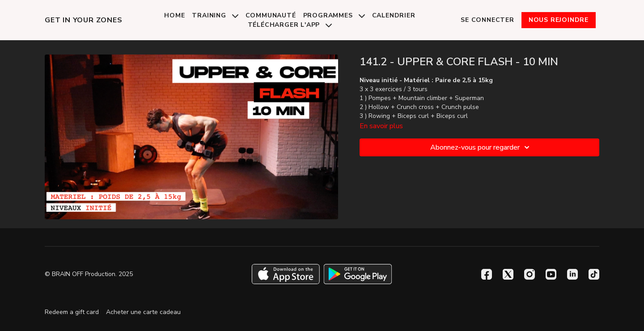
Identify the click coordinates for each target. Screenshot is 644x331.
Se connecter (487, 20)
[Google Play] (358, 274)
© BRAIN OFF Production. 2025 (89, 274)
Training (215, 15)
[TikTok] (594, 274)
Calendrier (394, 15)
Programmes (334, 15)
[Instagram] (530, 274)
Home (174, 15)
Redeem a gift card (72, 312)
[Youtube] (551, 274)
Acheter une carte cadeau (143, 312)
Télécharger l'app (290, 25)
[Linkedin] (572, 274)
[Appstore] (286, 274)
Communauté (271, 15)
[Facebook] (487, 274)
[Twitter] (508, 274)
